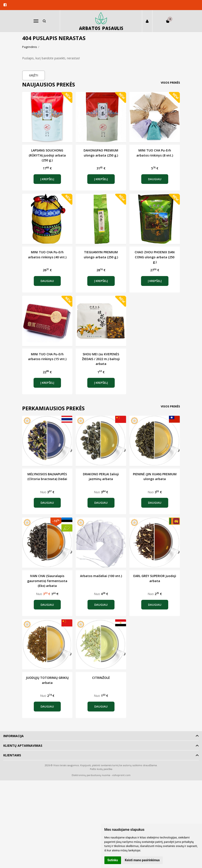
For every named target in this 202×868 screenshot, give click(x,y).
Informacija (13, 736)
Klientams (12, 755)
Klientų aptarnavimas (23, 746)
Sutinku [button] (113, 860)
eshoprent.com (121, 775)
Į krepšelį (47, 179)
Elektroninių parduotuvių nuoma (91, 775)
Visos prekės (170, 83)
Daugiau (155, 179)
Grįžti (34, 75)
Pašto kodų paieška (101, 769)
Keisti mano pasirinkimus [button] (142, 860)
